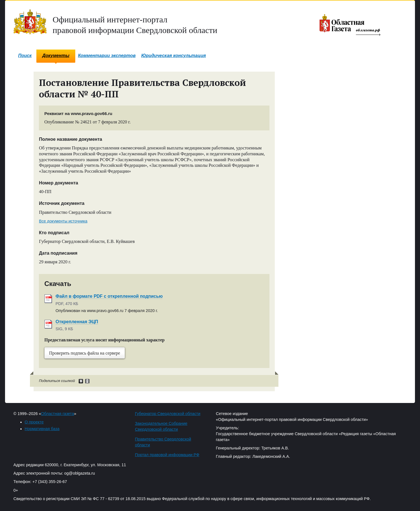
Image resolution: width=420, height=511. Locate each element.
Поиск (25, 56)
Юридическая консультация (174, 56)
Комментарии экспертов (107, 56)
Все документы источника (63, 221)
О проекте (34, 422)
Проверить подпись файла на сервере (85, 353)
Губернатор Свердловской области (168, 414)
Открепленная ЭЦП (77, 322)
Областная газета (58, 414)
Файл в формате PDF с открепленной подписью (109, 296)
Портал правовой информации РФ (167, 455)
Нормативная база (42, 429)
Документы (56, 56)
